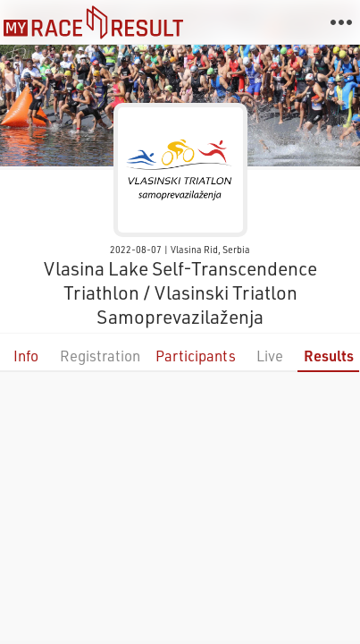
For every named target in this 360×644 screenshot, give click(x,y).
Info (26, 356)
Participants (196, 356)
